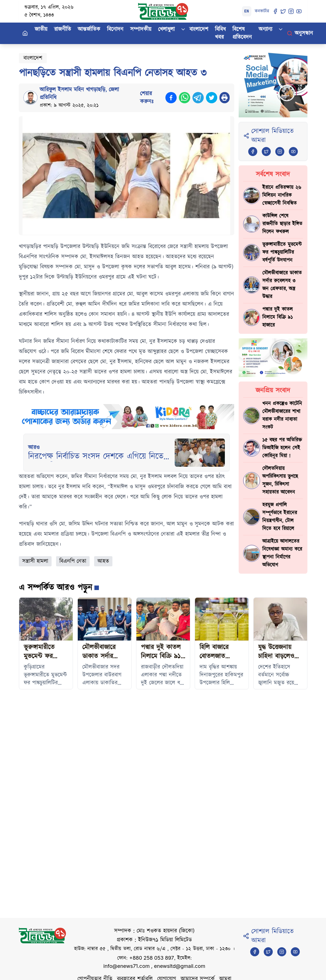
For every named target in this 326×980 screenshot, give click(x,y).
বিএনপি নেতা (73, 561)
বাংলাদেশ (199, 29)
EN (247, 11)
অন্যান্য (265, 29)
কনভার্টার (262, 11)
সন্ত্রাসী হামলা (35, 561)
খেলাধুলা (166, 29)
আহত (103, 561)
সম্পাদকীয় (141, 29)
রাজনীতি (63, 29)
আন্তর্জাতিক (89, 29)
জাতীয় (41, 29)
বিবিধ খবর (220, 33)
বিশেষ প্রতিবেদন (242, 33)
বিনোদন (115, 29)
